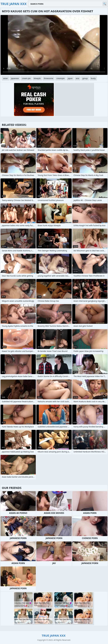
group (85, 78)
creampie (60, 78)
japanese (15, 78)
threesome (49, 78)
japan (70, 78)
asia (78, 78)
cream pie (26, 78)
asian (5, 78)
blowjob (37, 78)
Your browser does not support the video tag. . (54, 45)
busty (93, 78)
